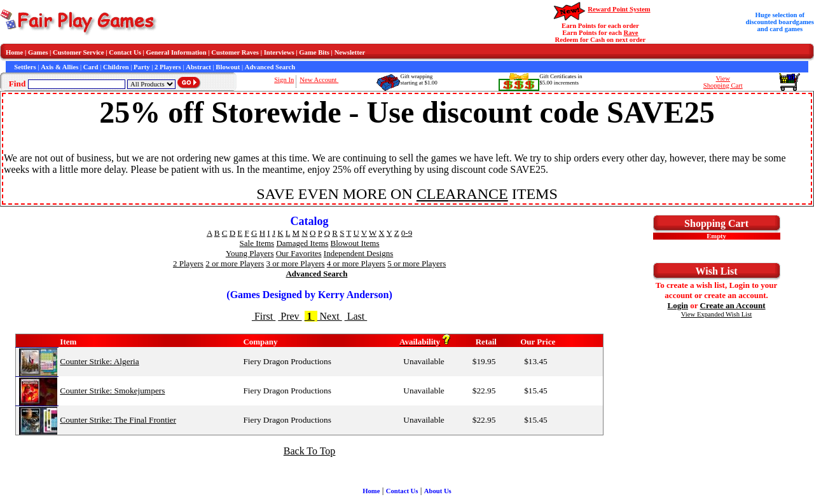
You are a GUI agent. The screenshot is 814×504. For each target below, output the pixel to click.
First (264, 316)
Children (116, 67)
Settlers (25, 67)
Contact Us (125, 52)
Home (14, 52)
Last (356, 316)
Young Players (250, 253)
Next (330, 316)
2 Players (168, 67)
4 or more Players (356, 263)
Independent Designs (358, 253)
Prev (290, 316)
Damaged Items (302, 243)
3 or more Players (296, 263)
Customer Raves (235, 52)
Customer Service (79, 52)
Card (91, 67)
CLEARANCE (462, 194)
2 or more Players (235, 263)
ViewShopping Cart (723, 82)
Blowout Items (355, 243)
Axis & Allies (59, 67)
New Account (319, 80)
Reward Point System (619, 9)
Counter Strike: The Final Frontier (118, 420)
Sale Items (257, 243)
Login (678, 305)
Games (38, 52)
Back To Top (310, 451)
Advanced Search (270, 67)
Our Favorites (299, 253)
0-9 (407, 233)
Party (141, 67)
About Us (438, 491)
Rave (631, 33)
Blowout (228, 67)
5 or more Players (417, 263)
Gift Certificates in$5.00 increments (561, 79)
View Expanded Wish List (717, 314)
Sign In (284, 80)
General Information (176, 52)
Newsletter (350, 52)
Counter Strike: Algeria (99, 361)
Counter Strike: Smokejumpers (112, 391)
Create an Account (733, 305)
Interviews (279, 52)
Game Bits (314, 52)
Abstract (198, 67)
